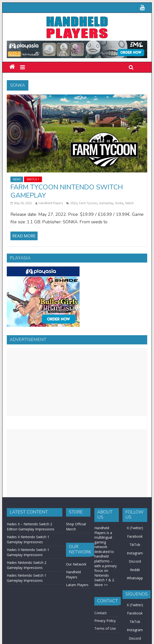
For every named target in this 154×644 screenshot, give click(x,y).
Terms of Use (105, 628)
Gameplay (106, 203)
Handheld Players (51, 203)
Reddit (135, 570)
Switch (129, 203)
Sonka (119, 203)
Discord (135, 561)
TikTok (135, 545)
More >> (101, 585)
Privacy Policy (105, 621)
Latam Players (77, 585)
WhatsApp (135, 578)
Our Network (76, 564)
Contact (101, 613)
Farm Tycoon (88, 203)
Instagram (135, 553)
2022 (74, 203)
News (17, 179)
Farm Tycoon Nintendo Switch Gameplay (67, 191)
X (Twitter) (135, 528)
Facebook (135, 536)
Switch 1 (33, 179)
